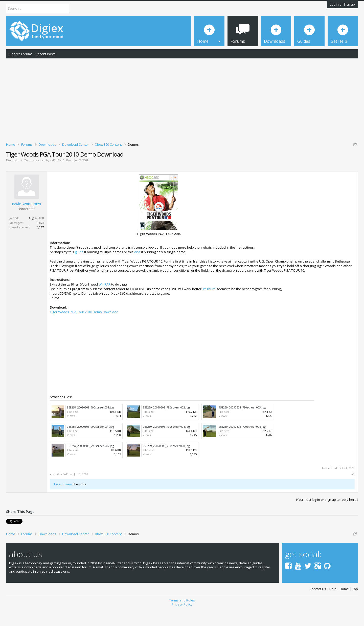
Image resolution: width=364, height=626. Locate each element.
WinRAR (105, 302)
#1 (353, 492)
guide (79, 270)
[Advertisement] (182, 99)
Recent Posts (46, 54)
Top (355, 606)
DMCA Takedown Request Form (144, 160)
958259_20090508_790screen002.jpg (166, 425)
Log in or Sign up (342, 4)
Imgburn (209, 306)
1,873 (40, 240)
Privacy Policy (182, 622)
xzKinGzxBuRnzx (61, 178)
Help (333, 606)
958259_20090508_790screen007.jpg (90, 463)
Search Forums (21, 54)
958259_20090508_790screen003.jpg (242, 425)
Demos (30, 178)
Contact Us (318, 606)
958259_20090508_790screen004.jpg (90, 444)
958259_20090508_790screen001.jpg (90, 425)
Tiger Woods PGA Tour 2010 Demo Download (84, 329)
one (137, 270)
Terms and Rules (182, 618)
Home (344, 606)
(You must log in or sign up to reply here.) (327, 517)
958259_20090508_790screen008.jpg (166, 463)
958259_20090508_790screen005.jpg (166, 444)
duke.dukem (62, 502)
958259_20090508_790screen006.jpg (242, 444)
